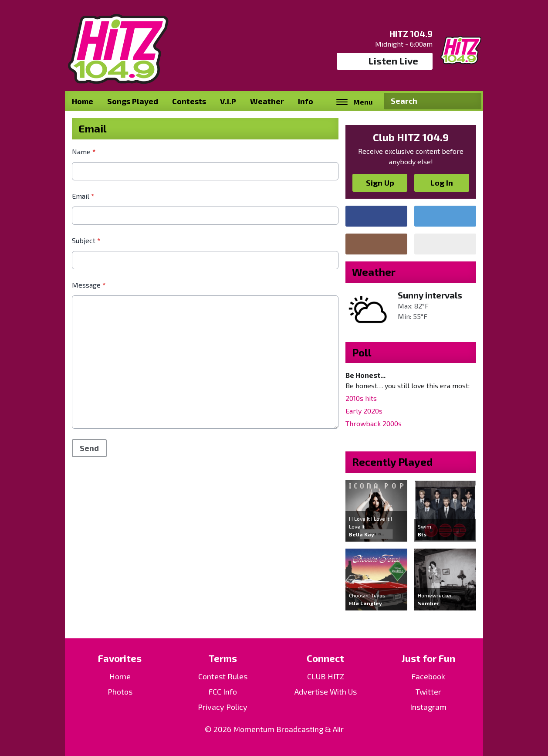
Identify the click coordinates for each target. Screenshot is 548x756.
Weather (267, 101)
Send (89, 448)
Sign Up (380, 183)
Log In (442, 183)
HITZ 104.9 (411, 34)
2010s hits (361, 398)
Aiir (338, 729)
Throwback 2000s (374, 423)
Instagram (428, 707)
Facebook (428, 676)
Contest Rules (223, 676)
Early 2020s (364, 411)
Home (83, 101)
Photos (120, 692)
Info (306, 101)
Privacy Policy (223, 707)
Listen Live (385, 61)
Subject (86, 240)
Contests (189, 101)
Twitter (428, 692)
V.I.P (228, 101)
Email (83, 196)
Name (84, 151)
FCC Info (223, 692)
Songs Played (133, 101)
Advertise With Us (326, 692)
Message (89, 285)
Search (471, 101)
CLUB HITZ (326, 676)
